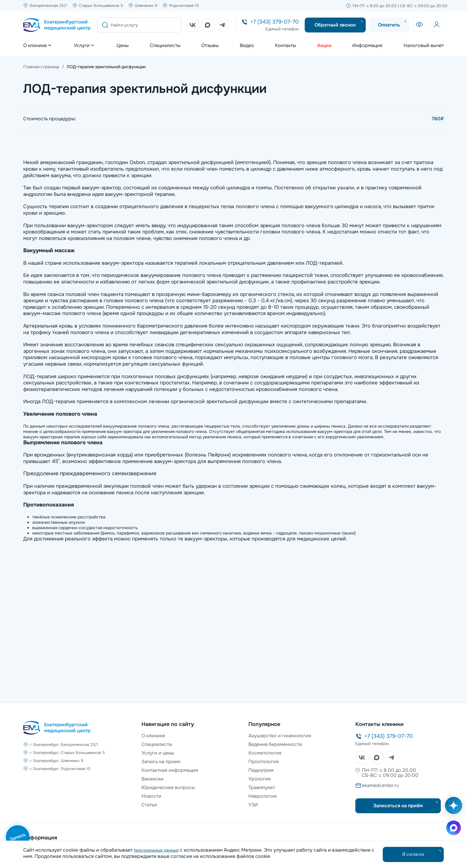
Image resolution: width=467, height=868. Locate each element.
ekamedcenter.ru (380, 785)
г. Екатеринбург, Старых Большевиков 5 (67, 753)
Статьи (149, 805)
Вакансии (152, 779)
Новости (151, 796)
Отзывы (210, 46)
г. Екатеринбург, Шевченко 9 (56, 761)
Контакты (285, 46)
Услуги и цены (158, 753)
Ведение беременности (275, 744)
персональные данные (156, 850)
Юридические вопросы (168, 787)
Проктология (264, 762)
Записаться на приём (398, 806)
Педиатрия (261, 770)
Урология (260, 779)
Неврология (263, 796)
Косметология (265, 753)
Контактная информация (170, 770)
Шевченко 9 (146, 6)
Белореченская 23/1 (48, 6)
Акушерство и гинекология (280, 736)
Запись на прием (161, 762)
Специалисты (165, 46)
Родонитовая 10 (184, 6)
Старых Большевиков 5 (101, 6)
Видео (247, 46)
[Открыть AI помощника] (452, 808)
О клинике (153, 736)
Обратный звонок (335, 25)
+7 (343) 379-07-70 (274, 22)
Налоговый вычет (424, 46)
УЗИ (253, 805)
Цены (123, 46)
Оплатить (389, 25)
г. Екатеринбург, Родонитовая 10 (60, 769)
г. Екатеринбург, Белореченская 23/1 (64, 745)
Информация (367, 46)
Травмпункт (262, 787)
